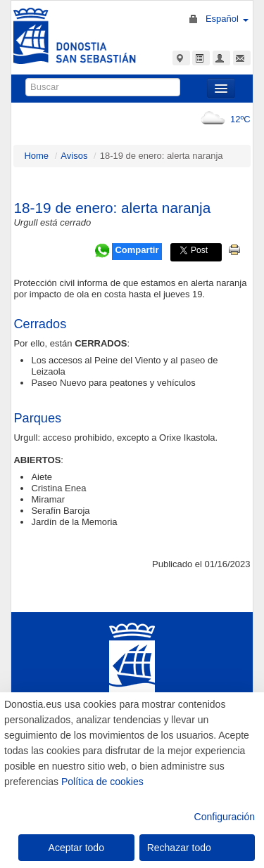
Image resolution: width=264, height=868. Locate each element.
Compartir (137, 250)
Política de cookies (102, 782)
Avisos (74, 156)
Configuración (225, 817)
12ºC (223, 119)
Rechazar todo (179, 848)
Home (36, 156)
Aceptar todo (76, 848)
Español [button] (227, 19)
